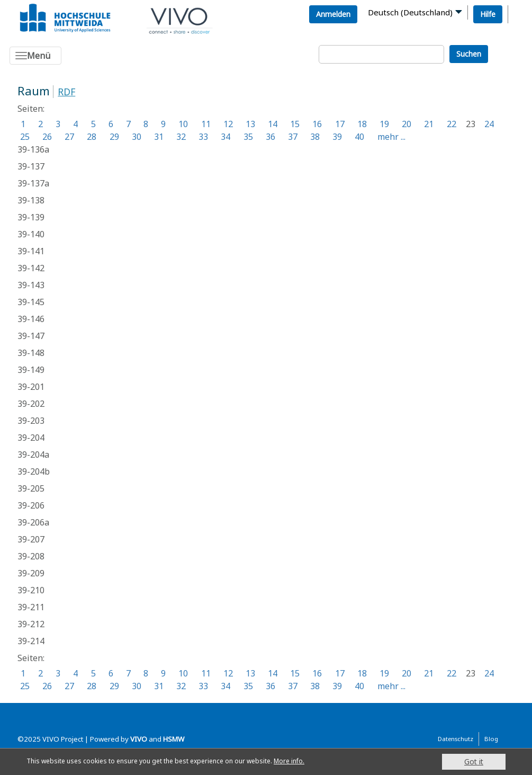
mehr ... (391, 137)
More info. (322, 761)
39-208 (31, 556)
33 (203, 137)
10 (183, 124)
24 (489, 124)
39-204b (34, 471)
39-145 (31, 302)
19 (384, 124)
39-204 (31, 438)
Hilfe (488, 14)
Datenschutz (456, 739)
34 (226, 137)
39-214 (31, 641)
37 (293, 137)
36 (270, 137)
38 (315, 137)
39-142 (31, 268)
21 (429, 124)
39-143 (31, 285)
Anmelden (333, 14)
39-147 (31, 336)
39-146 (31, 319)
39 (337, 137)
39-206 (31, 505)
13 (250, 124)
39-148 (31, 353)
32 (181, 137)
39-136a (33, 149)
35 (248, 137)
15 (295, 124)
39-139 (31, 217)
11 (206, 124)
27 (69, 137)
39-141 (31, 251)
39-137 (31, 166)
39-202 (31, 404)
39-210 (31, 590)
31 (159, 137)
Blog (491, 739)
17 (340, 124)
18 (362, 124)
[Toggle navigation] (35, 56)
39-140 (31, 234)
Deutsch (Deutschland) (410, 12)
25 (25, 137)
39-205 (31, 488)
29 (114, 137)
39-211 (31, 607)
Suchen (469, 54)
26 (47, 137)
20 (407, 124)
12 (228, 124)
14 (273, 124)
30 (137, 137)
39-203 (31, 421)
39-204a (33, 455)
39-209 (31, 573)
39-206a (33, 522)
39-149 (31, 370)
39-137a (33, 183)
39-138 (31, 200)
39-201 (31, 387)
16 (317, 124)
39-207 (31, 539)
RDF (66, 92)
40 (359, 137)
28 (92, 137)
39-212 (31, 624)
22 (452, 124)
